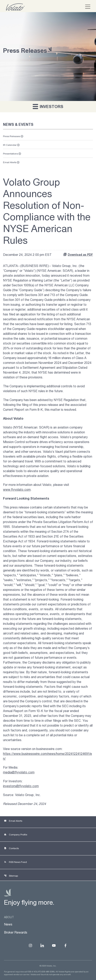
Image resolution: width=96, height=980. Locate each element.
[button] (86, 7)
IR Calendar (10, 145)
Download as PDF (78, 254)
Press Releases (12, 136)
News (8, 924)
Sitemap (11, 876)
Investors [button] (48, 106)
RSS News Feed (15, 862)
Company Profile (16, 835)
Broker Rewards (16, 932)
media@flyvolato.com (19, 772)
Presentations (10, 154)
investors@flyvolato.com (21, 786)
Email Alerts (10, 162)
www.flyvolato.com (17, 489)
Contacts (11, 848)
